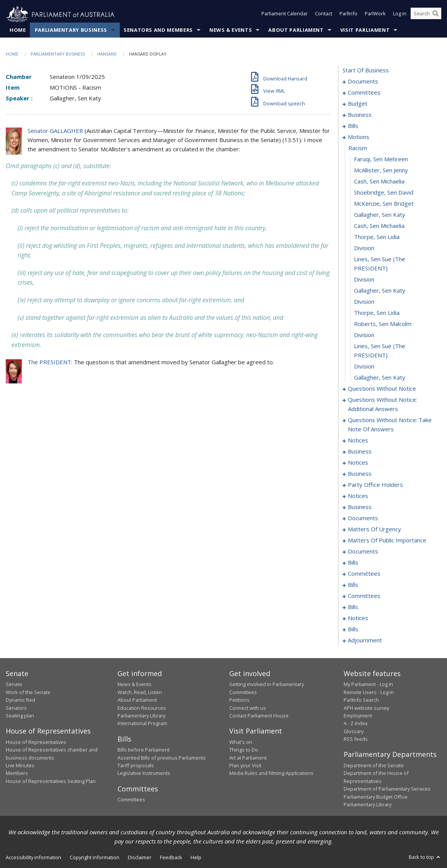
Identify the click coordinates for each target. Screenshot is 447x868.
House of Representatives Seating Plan (51, 781)
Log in (400, 15)
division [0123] (364, 367)
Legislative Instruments (144, 773)
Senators (16, 708)
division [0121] (364, 335)
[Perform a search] (436, 15)
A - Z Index (356, 724)
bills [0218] (353, 563)
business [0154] (360, 452)
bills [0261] (353, 629)
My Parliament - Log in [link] (368, 685)
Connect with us (248, 708)
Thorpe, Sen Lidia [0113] (377, 237)
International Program (142, 724)
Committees (131, 800)
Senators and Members (158, 30)
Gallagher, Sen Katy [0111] (380, 215)
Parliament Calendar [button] (285, 15)
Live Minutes (20, 766)
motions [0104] (359, 137)
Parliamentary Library (141, 716)
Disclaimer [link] (140, 858)
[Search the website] (426, 15)
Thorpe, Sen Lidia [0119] (377, 313)
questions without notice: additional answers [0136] (383, 405)
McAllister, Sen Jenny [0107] (381, 170)
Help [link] (196, 858)
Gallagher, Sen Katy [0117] (380, 291)
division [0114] (364, 248)
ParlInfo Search (361, 700)
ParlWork (375, 15)
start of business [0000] (366, 70)
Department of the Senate (374, 766)
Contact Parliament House (259, 716)
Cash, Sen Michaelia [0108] (379, 182)
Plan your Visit (245, 766)
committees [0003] (364, 93)
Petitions (239, 700)
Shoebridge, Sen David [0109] (384, 193)
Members (17, 773)
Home (18, 30)
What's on (241, 742)
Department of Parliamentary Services (387, 789)
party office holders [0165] (375, 485)
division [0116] (364, 280)
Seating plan (20, 716)
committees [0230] (364, 596)
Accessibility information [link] (33, 858)
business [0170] (360, 507)
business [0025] (360, 115)
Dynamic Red (20, 700)
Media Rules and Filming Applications (271, 773)
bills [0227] (353, 585)
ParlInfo (348, 15)
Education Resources (142, 708)
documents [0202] (363, 552)
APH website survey (366, 708)
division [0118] (364, 302)
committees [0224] (364, 574)
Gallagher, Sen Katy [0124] (380, 378)
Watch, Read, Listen (140, 692)
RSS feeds (356, 739)
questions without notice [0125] (382, 389)
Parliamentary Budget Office (376, 797)
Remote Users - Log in (369, 692)
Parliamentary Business (71, 30)
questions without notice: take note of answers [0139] (390, 425)
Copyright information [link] (95, 858)
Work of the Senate (28, 692)
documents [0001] (363, 82)
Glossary (354, 731)
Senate (14, 685)
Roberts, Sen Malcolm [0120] (383, 324)
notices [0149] (358, 441)
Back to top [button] (425, 857)
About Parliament (296, 30)
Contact (324, 15)
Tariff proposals (136, 766)
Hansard (107, 54)
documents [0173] (363, 518)
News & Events (231, 30)
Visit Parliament (365, 30)
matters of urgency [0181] (374, 529)
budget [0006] (358, 104)
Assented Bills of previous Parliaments (162, 758)
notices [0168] (358, 496)
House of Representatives (36, 742)
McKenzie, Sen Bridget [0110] (384, 204)
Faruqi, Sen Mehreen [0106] (381, 159)
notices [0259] (358, 618)
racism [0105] (358, 148)
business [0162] (360, 474)
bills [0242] (353, 607)
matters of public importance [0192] (387, 540)
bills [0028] (353, 126)
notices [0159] (358, 463)
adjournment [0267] (365, 640)
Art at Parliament (248, 758)
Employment (358, 716)
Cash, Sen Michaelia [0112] (379, 226)
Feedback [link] (171, 858)
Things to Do (244, 750)
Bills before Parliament (144, 750)
